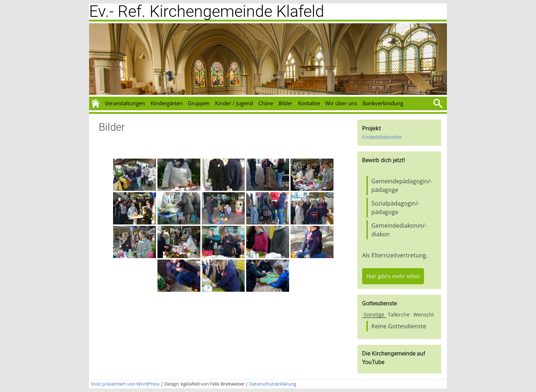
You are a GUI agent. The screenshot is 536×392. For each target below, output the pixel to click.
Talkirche (399, 314)
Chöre (266, 103)
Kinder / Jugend (234, 103)
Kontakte (309, 103)
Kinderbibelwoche (382, 137)
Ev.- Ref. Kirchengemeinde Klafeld (207, 11)
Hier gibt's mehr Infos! (393, 276)
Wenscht (424, 314)
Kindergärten (167, 103)
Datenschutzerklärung (273, 384)
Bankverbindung (383, 103)
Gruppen (199, 103)
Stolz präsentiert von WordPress (125, 384)
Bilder (285, 103)
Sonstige (374, 314)
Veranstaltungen (125, 103)
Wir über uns (341, 103)
